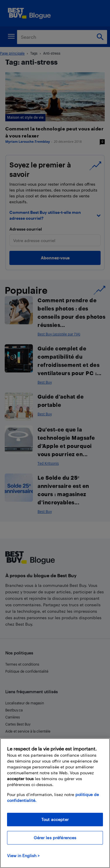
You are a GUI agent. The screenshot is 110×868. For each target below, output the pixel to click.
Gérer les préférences (55, 838)
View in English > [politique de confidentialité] (23, 856)
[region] (55, 803)
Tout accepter (55, 819)
